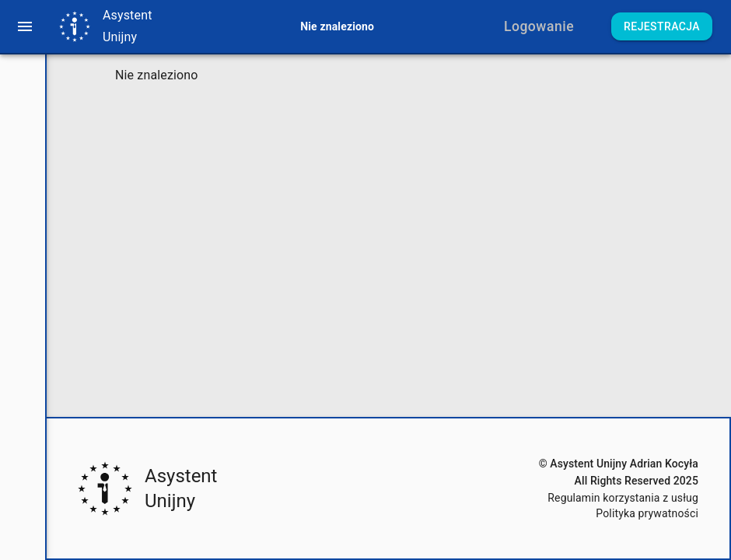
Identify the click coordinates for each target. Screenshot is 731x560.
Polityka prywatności (647, 513)
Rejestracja (662, 26)
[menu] (25, 26)
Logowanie (539, 26)
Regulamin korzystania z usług (623, 498)
